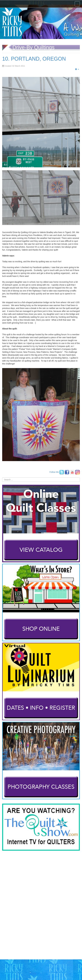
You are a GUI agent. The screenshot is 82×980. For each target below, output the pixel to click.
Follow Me (54, 472)
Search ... (2, 478)
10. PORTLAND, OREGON (34, 59)
